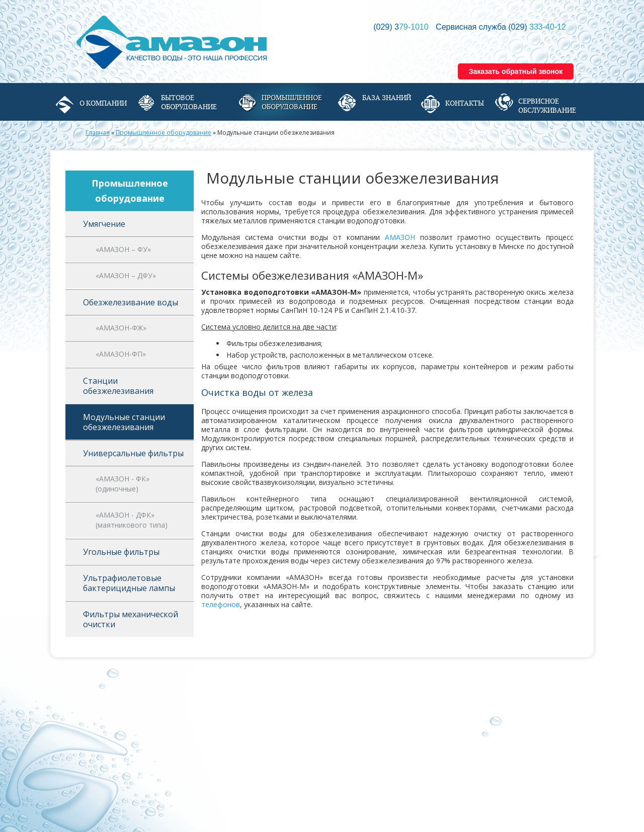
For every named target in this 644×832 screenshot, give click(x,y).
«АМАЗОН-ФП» (121, 354)
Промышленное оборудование (292, 102)
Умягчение (104, 224)
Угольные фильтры (121, 552)
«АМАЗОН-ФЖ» (121, 328)
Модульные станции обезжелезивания (124, 422)
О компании (103, 103)
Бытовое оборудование (189, 102)
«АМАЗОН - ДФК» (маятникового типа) (132, 520)
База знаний (387, 98)
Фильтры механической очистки (131, 619)
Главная (98, 133)
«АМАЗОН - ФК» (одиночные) (123, 484)
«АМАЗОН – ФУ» (123, 249)
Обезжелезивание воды (131, 302)
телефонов (221, 604)
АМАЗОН (400, 237)
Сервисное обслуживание (547, 106)
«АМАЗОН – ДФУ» (126, 275)
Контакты (465, 103)
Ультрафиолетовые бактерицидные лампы (129, 583)
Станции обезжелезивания (118, 386)
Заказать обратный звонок (516, 71)
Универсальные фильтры (133, 453)
